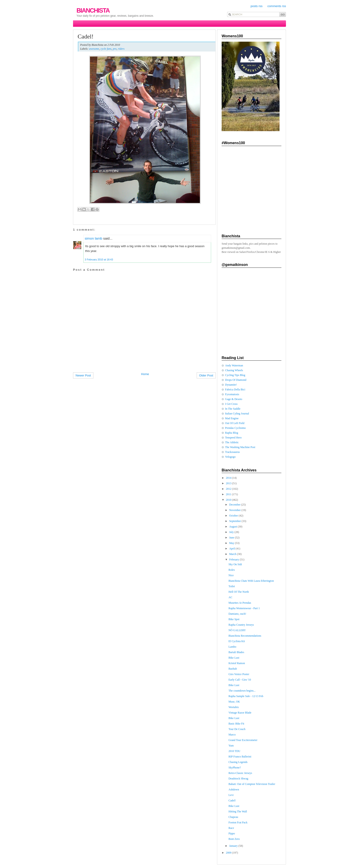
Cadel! (86, 37)
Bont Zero (234, 839)
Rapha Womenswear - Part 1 (244, 608)
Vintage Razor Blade (240, 713)
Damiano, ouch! (237, 614)
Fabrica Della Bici (235, 389)
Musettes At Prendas (240, 603)
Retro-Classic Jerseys (240, 773)
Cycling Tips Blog (235, 375)
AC (230, 597)
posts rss (256, 6)
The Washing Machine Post (240, 447)
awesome (94, 49)
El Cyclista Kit (237, 641)
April (232, 549)
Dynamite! (231, 385)
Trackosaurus (232, 452)
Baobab (233, 669)
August (234, 527)
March (233, 554)
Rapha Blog (232, 433)
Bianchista (93, 11)
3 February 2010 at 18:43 (99, 260)
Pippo (232, 833)
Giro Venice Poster (239, 674)
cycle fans (106, 49)
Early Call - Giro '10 (240, 680)
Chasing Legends (238, 762)
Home (145, 374)
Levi (231, 795)
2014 (229, 478)
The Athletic (232, 442)
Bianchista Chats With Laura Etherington (251, 581)
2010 (229, 500)
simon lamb (94, 238)
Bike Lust (234, 658)
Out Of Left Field (235, 423)
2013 (229, 483)
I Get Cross (231, 404)
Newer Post (83, 375)
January (234, 846)
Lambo (232, 647)
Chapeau (233, 817)
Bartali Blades (236, 652)
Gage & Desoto (234, 399)
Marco (232, 735)
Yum (231, 746)
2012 (229, 489)
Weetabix (234, 707)
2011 (229, 494)
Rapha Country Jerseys (241, 625)
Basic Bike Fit (236, 724)
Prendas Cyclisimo (235, 428)
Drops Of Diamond (236, 380)
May (232, 543)
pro (115, 49)
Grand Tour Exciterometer (243, 740)
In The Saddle (233, 409)
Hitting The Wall (238, 811)
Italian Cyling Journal (237, 414)
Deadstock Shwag (238, 779)
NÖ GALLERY (237, 630)
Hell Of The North (239, 592)
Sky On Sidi (235, 564)
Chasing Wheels (234, 370)
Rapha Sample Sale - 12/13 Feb (246, 696)
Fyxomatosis (232, 394)
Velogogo (230, 457)
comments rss (277, 6)
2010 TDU (234, 751)
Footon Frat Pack (238, 822)
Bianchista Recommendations (245, 636)
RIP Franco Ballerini (240, 757)
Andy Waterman (234, 365)
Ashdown (234, 790)
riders (121, 49)
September (235, 521)
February (234, 560)
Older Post (206, 375)
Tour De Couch (237, 729)
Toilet (232, 586)
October (234, 516)
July (232, 532)
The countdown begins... (242, 691)
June (232, 538)
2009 (229, 853)
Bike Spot (234, 619)
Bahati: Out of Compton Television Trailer (252, 784)
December (235, 505)
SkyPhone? (235, 768)
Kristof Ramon (237, 663)
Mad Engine (232, 418)
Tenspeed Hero (233, 438)
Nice (231, 575)
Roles (232, 570)
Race (231, 828)
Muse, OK (234, 702)
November (235, 510)
